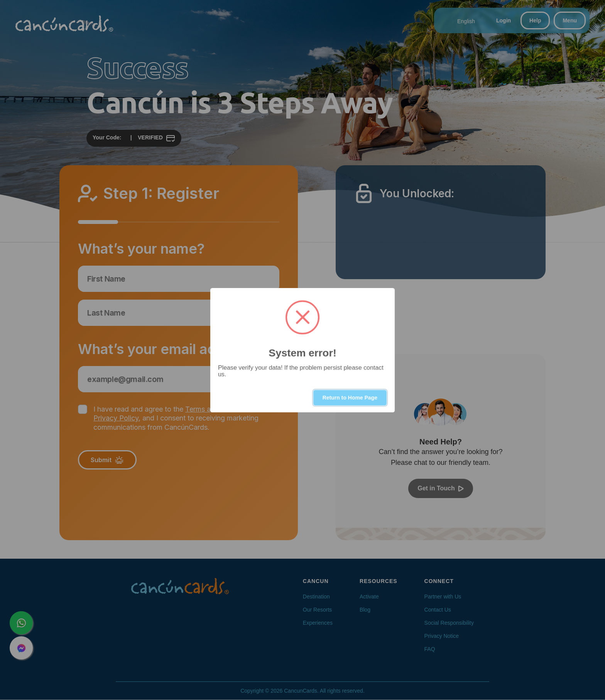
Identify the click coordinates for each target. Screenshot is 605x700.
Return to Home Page (350, 398)
